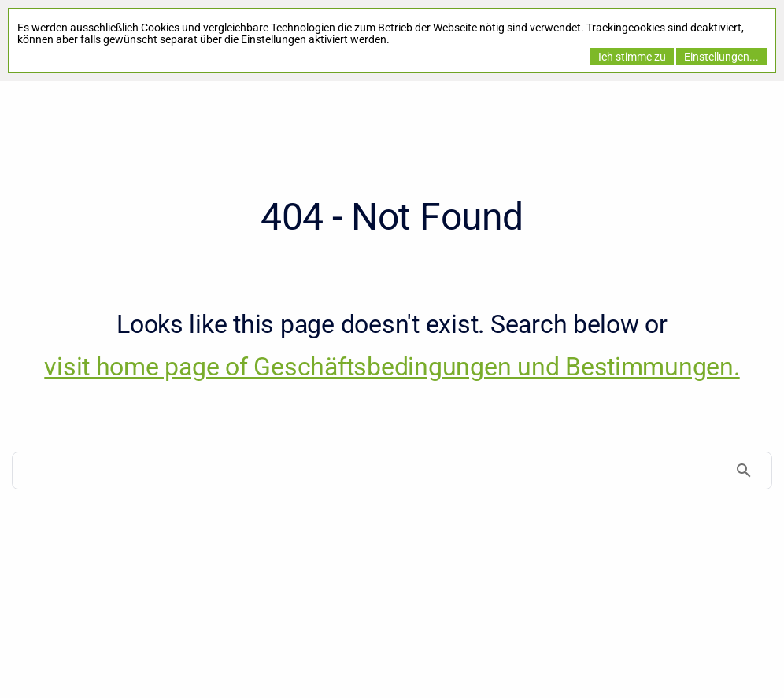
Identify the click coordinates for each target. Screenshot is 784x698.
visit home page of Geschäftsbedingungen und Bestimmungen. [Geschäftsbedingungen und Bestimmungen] (392, 367)
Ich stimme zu (632, 57)
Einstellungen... (721, 57)
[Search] (392, 471)
